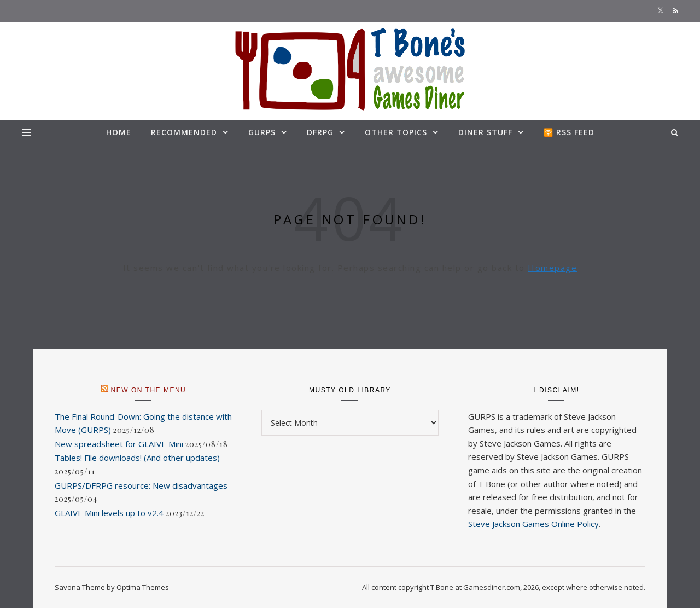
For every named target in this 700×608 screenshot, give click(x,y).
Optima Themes (143, 587)
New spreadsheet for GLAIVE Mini (119, 444)
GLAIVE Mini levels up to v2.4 (109, 513)
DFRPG (320, 132)
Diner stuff (485, 132)
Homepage (552, 268)
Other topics (396, 132)
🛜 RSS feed (569, 132)
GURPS (262, 132)
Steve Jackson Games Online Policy (533, 524)
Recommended (184, 132)
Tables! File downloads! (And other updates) (137, 458)
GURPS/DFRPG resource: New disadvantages (141, 485)
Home (119, 132)
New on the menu (149, 390)
